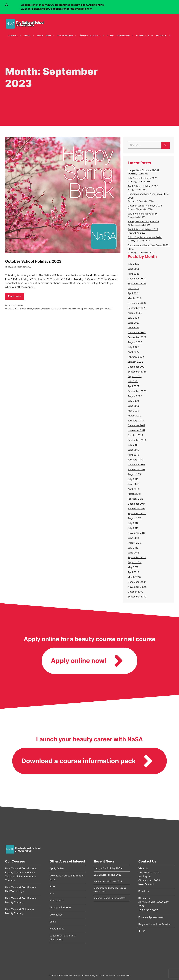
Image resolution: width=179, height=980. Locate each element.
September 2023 (137, 308)
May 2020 (133, 411)
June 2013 (133, 553)
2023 (11, 309)
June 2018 (133, 484)
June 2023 (134, 323)
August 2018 (135, 474)
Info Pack (161, 36)
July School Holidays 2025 (143, 178)
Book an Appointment (151, 917)
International (68, 36)
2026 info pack (30, 9)
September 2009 (137, 597)
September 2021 (137, 372)
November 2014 (137, 533)
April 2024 (134, 293)
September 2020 (137, 391)
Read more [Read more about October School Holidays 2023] (14, 296)
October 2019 (135, 435)
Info (51, 36)
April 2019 (133, 455)
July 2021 (133, 381)
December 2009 (137, 582)
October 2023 (49, 309)
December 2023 (137, 303)
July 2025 (133, 264)
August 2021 (135, 376)
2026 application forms (60, 9)
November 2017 (136, 508)
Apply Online (57, 868)
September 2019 (137, 440)
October (37, 309)
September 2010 (137, 557)
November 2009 (137, 587)
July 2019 (133, 445)
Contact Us (145, 36)
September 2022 (137, 337)
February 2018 (136, 499)
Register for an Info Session (154, 924)
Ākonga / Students (92, 36)
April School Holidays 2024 (143, 229)
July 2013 (133, 548)
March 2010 (134, 577)
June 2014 (133, 538)
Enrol (30, 36)
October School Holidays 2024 (145, 206)
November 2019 (137, 430)
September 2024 (137, 284)
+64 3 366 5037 (148, 910)
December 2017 (136, 504)
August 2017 (135, 518)
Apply (40, 36)
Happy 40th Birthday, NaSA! (143, 170)
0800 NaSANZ (147, 902)
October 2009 (136, 592)
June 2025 (134, 269)
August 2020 (135, 396)
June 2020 (134, 406)
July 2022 (133, 347)
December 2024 (137, 279)
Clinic (110, 36)
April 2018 (133, 489)
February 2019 (136, 460)
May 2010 (133, 567)
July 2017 (133, 523)
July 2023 (133, 318)
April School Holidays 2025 (143, 186)
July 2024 (133, 288)
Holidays (13, 305)
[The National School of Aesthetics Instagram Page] (144, 931)
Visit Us (143, 868)
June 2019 (133, 450)
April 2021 (133, 386)
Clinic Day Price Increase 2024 (145, 237)
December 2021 (136, 367)
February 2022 (136, 357)
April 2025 (134, 274)
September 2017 (137, 513)
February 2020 (136, 421)
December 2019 (136, 425)
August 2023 (135, 313)
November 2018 (137, 469)
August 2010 (135, 562)
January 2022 (135, 362)
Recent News (104, 861)
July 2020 (133, 401)
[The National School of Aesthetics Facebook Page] (139, 931)
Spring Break (87, 309)
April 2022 (134, 352)
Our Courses (15, 861)
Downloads (126, 36)
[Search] (166, 145)
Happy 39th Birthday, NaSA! (143, 221)
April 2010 (133, 572)
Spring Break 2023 (103, 309)
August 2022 (135, 342)
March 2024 (134, 298)
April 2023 (134, 327)
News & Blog (57, 929)
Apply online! (96, 5)
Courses (15, 36)
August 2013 (135, 543)
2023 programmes (23, 309)
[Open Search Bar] (170, 36)
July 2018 (133, 479)
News (20, 305)
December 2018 (136, 465)
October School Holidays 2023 (33, 261)
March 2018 (134, 494)
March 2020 (134, 416)
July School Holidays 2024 (143, 214)
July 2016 (133, 528)
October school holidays (68, 309)
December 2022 (137, 332)
